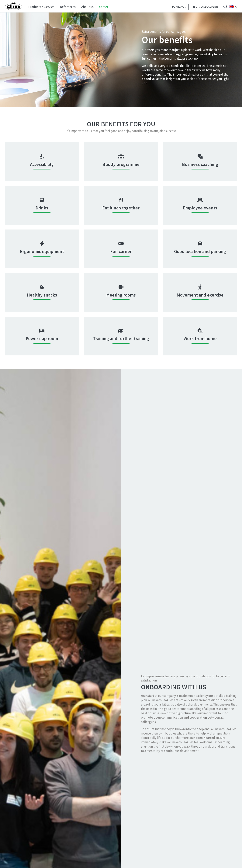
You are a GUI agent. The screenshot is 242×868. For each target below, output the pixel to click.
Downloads (179, 7)
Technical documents (206, 7)
